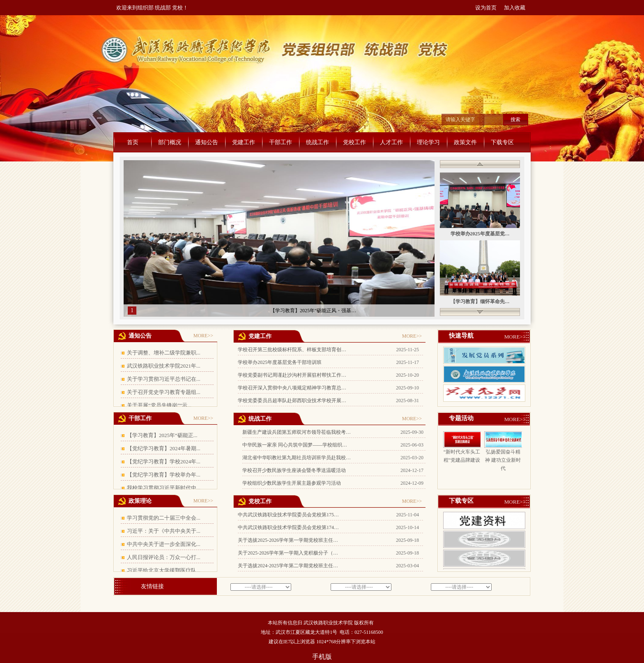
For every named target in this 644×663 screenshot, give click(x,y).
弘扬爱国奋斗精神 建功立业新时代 (503, 460)
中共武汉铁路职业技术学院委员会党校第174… (288, 527)
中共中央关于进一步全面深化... (164, 544)
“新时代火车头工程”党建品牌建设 (462, 456)
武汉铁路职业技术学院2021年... (164, 366)
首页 (133, 142)
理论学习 (428, 142)
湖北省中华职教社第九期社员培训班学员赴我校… (297, 458)
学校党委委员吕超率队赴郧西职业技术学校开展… (292, 401)
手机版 (322, 657)
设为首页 (486, 8)
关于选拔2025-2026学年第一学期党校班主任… (288, 540)
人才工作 (391, 142)
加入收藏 (515, 8)
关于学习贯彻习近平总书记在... (164, 379)
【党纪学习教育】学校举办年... (164, 475)
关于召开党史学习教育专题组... (164, 392)
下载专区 (502, 142)
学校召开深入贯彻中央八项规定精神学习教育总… (292, 388)
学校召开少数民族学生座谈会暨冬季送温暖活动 (294, 470)
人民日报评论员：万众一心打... (164, 557)
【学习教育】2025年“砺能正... (162, 435)
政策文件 (465, 142)
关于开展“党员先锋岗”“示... (159, 405)
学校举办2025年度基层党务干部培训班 (280, 362)
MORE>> (203, 336)
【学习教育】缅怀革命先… (480, 302)
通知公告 (207, 142)
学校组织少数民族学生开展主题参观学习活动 (292, 483)
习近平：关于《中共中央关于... (164, 531)
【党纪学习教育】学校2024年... (164, 462)
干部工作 (281, 142)
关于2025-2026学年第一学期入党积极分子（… (288, 553)
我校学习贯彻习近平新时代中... (164, 488)
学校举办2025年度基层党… (480, 234)
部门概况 (170, 142)
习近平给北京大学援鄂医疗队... (164, 570)
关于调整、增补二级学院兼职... (164, 353)
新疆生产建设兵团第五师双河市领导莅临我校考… (297, 432)
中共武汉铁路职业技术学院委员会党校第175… (288, 515)
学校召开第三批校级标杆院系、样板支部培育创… (292, 350)
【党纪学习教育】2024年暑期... (164, 448)
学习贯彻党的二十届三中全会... (164, 518)
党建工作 (244, 142)
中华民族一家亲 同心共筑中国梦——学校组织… (295, 445)
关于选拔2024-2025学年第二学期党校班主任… (288, 566)
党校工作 (354, 142)
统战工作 (317, 142)
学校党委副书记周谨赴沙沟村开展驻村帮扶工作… (292, 375)
